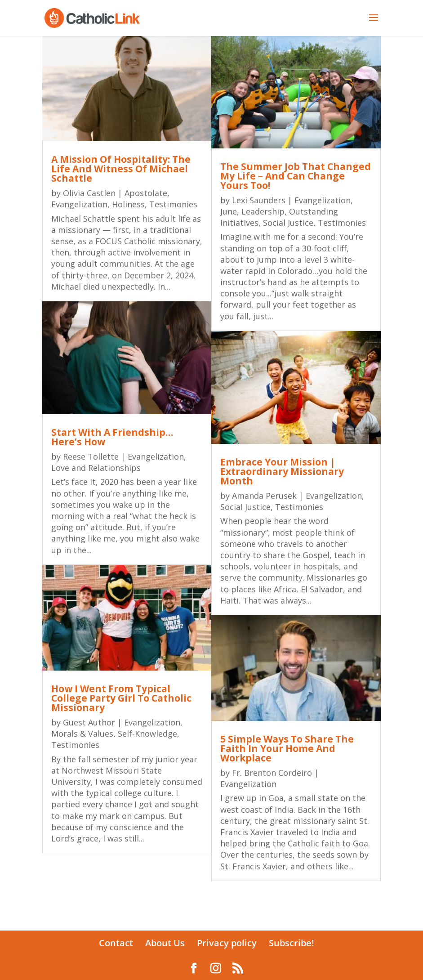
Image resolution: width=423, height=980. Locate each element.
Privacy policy (227, 943)
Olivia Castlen (89, 193)
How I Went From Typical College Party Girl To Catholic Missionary (121, 698)
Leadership (263, 211)
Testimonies (173, 204)
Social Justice (288, 223)
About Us (165, 943)
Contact (116, 943)
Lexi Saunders (259, 200)
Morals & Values (82, 734)
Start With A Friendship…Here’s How (112, 437)
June (229, 211)
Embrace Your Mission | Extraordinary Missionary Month (282, 471)
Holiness (128, 204)
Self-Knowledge (147, 734)
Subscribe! (292, 943)
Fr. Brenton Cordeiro (272, 773)
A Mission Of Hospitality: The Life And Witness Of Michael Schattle (121, 169)
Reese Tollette (91, 456)
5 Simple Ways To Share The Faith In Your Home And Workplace (287, 748)
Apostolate (146, 193)
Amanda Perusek (264, 496)
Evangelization (79, 204)
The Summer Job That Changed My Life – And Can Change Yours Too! (296, 176)
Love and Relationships (96, 468)
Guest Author (89, 722)
